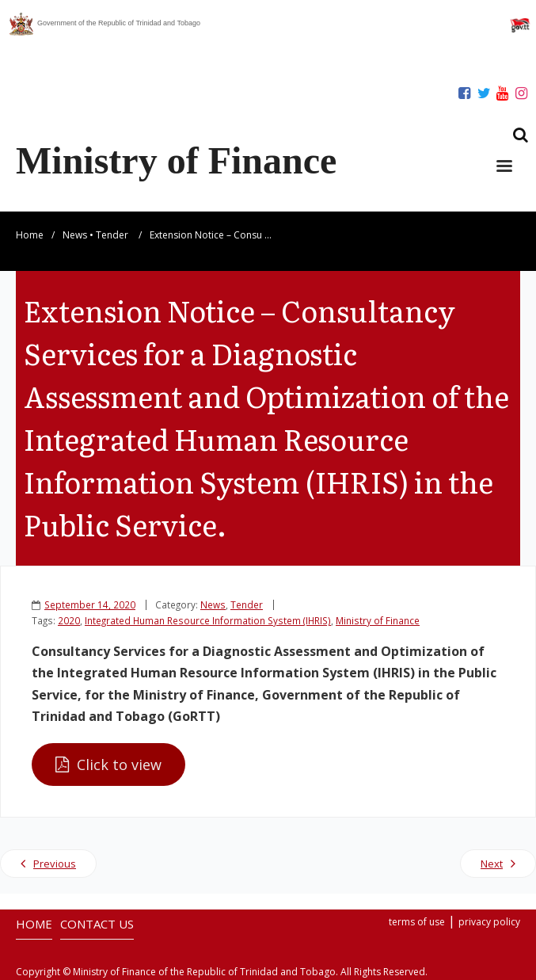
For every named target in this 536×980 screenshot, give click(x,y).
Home (30, 235)
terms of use (417, 922)
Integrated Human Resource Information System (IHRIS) (208, 620)
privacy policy (489, 922)
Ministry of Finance (378, 620)
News (75, 235)
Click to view (119, 765)
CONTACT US (97, 924)
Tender (112, 235)
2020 (69, 620)
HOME (34, 924)
